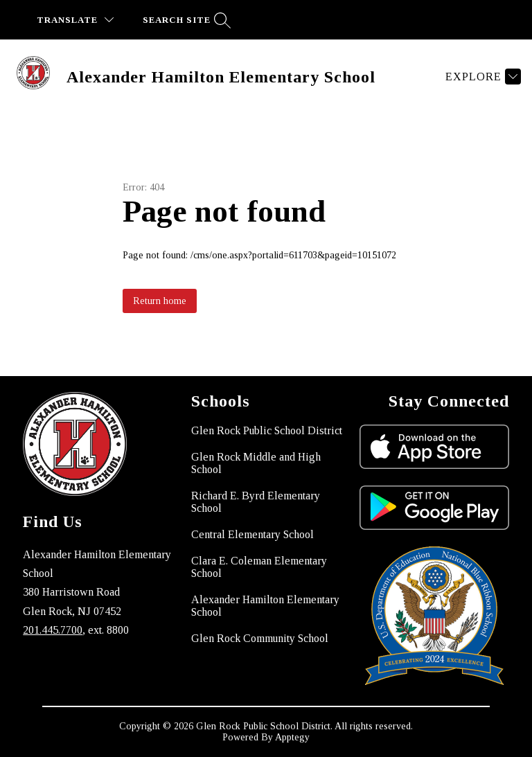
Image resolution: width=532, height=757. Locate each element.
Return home (160, 301)
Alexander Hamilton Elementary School (265, 606)
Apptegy (292, 737)
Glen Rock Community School (260, 638)
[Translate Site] (75, 20)
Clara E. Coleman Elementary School (259, 567)
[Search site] (185, 20)
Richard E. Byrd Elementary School (256, 502)
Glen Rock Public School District (267, 430)
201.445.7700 (53, 630)
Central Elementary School (252, 534)
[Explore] (481, 76)
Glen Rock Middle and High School (256, 463)
